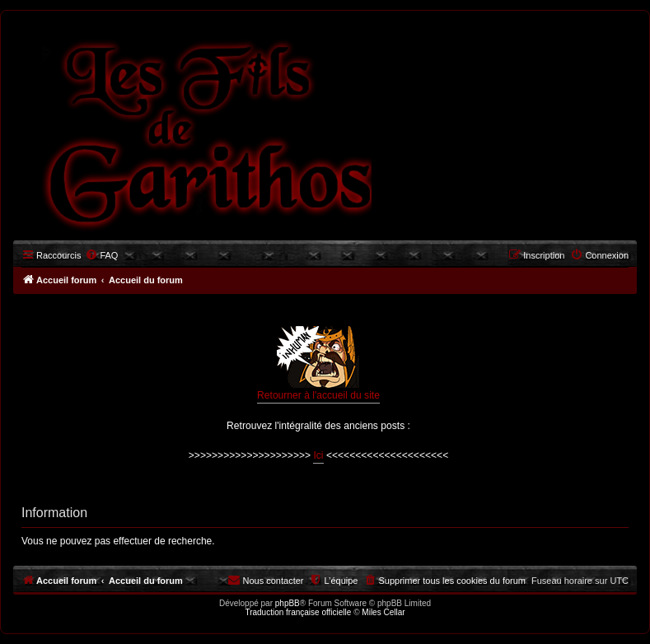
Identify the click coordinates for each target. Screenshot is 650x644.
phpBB (288, 603)
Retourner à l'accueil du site (318, 364)
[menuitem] (101, 255)
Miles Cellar (383, 612)
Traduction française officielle (298, 612)
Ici (318, 455)
